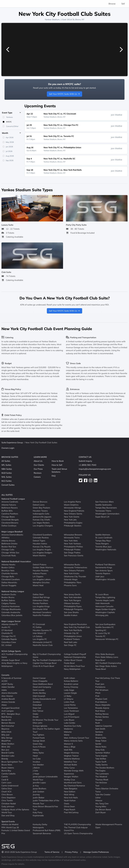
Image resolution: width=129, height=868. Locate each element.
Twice (98, 792)
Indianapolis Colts (41, 514)
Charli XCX (6, 792)
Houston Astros (40, 544)
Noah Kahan (70, 800)
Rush (98, 723)
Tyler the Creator (103, 795)
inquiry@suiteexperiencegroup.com (95, 469)
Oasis (67, 804)
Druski (36, 717)
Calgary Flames (9, 603)
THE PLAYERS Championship (77, 824)
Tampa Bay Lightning (105, 597)
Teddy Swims (101, 765)
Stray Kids (100, 750)
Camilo (5, 777)
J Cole (35, 771)
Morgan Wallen (71, 777)
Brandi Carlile (8, 753)
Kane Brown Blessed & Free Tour (45, 808)
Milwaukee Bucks (72, 565)
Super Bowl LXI (102, 517)
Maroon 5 (68, 744)
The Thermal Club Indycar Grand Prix (76, 829)
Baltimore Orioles (9, 544)
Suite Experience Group (12, 442)
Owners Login (8, 448)
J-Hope (36, 774)
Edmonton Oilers (40, 600)
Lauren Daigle (70, 693)
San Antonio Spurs (104, 571)
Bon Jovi (5, 750)
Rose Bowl (100, 660)
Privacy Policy (72, 852)
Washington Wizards (105, 579)
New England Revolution (75, 624)
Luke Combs (70, 723)
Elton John (38, 723)
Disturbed (37, 705)
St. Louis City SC (103, 633)
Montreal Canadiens (42, 612)
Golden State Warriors (43, 567)
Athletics (5, 538)
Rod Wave (100, 711)
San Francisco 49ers (104, 502)
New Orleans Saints (73, 514)
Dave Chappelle (40, 681)
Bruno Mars (7, 765)
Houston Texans (40, 511)
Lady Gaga (69, 690)
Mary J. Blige (70, 747)
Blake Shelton (8, 744)
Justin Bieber (39, 798)
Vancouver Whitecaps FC (107, 639)
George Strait (39, 741)
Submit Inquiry (85, 461)
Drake (36, 714)
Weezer (99, 800)
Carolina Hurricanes (11, 606)
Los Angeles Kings (41, 606)
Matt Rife (68, 750)
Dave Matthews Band (43, 684)
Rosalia (99, 720)
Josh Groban (38, 792)
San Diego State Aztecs (106, 666)
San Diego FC (70, 645)
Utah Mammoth (103, 603)
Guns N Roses (39, 747)
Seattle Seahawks (104, 505)
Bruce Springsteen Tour (12, 762)
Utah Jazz (100, 576)
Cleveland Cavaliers (11, 579)
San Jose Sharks (71, 612)
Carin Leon (6, 783)
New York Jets (70, 520)
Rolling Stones (102, 714)
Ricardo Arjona (102, 708)
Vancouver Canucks (104, 606)
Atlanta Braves (8, 541)
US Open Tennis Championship (78, 833)
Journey (36, 795)
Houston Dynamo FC (42, 630)
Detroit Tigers (39, 541)
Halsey (36, 750)
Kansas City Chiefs (41, 520)
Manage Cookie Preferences (96, 852)
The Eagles (100, 771)
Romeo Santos (102, 717)
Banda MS (6, 720)
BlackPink (6, 741)
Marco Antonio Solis (73, 741)
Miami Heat (38, 585)
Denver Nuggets (9, 585)
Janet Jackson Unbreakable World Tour (45, 778)
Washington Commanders (107, 514)
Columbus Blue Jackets (12, 615)
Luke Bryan (69, 720)
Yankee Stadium (52, 19)
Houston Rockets (41, 571)
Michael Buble (70, 765)
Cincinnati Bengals (10, 520)
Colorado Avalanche (11, 612)
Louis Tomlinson (71, 711)
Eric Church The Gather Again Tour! (46, 730)
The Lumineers (102, 774)
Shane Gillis (101, 738)
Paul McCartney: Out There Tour (108, 680)
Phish (98, 693)
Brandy (5, 759)
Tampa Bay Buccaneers (106, 508)
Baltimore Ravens (10, 508)
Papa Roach (70, 810)
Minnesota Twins (72, 538)
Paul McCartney (71, 812)
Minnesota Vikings (72, 508)
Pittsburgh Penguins (73, 609)
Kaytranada (38, 815)
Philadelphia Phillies (73, 547)
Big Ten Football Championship (47, 660)
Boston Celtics (8, 567)
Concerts (5, 675)
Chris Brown (7, 795)
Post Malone (101, 702)
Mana (67, 735)
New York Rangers (72, 600)
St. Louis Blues (102, 594)
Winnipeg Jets (102, 615)
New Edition (70, 792)
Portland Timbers (72, 639)
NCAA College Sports (11, 651)
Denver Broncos (40, 502)
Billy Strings (7, 738)
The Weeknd (101, 777)
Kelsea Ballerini (71, 681)
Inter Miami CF (39, 633)
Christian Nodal (9, 804)
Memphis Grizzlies (41, 582)
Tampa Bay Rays (103, 541)
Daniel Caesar (39, 678)
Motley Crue (69, 780)
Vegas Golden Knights (105, 609)
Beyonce (5, 729)
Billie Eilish (6, 732)
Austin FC (6, 627)
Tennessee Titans (103, 511)
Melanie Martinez (72, 759)
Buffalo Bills (7, 511)
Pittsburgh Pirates (72, 550)
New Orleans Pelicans (74, 571)
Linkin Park (69, 702)
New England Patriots (74, 511)
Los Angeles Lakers (42, 579)
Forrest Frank (39, 738)
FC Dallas (37, 627)
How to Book (58, 461)
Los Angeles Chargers (43, 526)
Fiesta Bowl (69, 663)
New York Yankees (72, 544)
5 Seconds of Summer (11, 678)
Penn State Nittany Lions (107, 657)
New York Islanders (73, 597)
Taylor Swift (101, 762)
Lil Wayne (69, 699)
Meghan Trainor (71, 756)
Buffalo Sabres (8, 600)
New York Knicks (72, 573)
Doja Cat (37, 708)
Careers (37, 477)
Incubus (36, 762)
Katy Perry (38, 812)
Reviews (38, 473)
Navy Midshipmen (72, 669)
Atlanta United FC (10, 624)
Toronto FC (100, 636)
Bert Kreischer (8, 726)
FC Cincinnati (39, 624)
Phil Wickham (102, 690)
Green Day (38, 744)
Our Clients (39, 465)
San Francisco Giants (74, 555)
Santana (99, 732)
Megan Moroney (71, 753)
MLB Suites (7, 473)
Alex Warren (7, 696)
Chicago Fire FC (9, 636)
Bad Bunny (7, 717)
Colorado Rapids (9, 639)
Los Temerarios (71, 708)
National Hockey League (13, 591)
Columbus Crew (9, 642)
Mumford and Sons (73, 783)
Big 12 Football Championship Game (47, 656)
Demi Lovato (39, 690)
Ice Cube (37, 759)
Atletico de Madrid (10, 824)
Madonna (68, 729)
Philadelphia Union (73, 636)
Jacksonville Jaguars (42, 517)
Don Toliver (38, 711)
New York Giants (72, 517)
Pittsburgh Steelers (73, 526)
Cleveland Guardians (42, 535)
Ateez (4, 705)
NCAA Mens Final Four (74, 666)
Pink (97, 696)
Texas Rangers (102, 544)
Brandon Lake (8, 756)
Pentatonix (100, 687)
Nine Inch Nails (71, 798)
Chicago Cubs (8, 550)
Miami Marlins (39, 555)
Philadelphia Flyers (73, 606)
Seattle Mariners (103, 535)
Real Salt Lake (71, 642)
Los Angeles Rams (72, 502)
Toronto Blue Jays (103, 547)
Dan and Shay (8, 815)
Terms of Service (52, 852)
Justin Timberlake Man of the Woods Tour (46, 802)
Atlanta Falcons (9, 505)
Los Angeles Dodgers (42, 553)
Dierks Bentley (39, 693)
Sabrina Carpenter (104, 726)
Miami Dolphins (71, 505)
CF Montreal (7, 630)
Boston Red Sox (9, 547)
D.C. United (6, 645)
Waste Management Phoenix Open (109, 826)
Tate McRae (101, 759)
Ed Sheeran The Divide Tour (46, 720)
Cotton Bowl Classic (73, 660)
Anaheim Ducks (9, 594)
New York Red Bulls (73, 630)
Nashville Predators (42, 615)
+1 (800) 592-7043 (87, 465)
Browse (112, 4)
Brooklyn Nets (8, 571)
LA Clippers (38, 576)
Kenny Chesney (71, 687)
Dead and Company (42, 687)
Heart (35, 756)
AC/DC (5, 681)
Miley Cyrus (69, 768)
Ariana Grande (8, 702)
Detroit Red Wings (41, 597)
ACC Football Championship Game (15, 656)
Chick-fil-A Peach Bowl (43, 666)
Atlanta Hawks (8, 565)
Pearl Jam (100, 684)
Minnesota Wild (40, 609)
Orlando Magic (71, 579)
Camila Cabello (8, 774)
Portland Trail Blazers (105, 565)
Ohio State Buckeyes (105, 654)
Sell (123, 4)
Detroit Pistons (40, 565)
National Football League (13, 499)
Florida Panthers (40, 603)
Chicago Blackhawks (11, 609)
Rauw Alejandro (103, 705)
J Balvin (36, 768)
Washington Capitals (105, 612)
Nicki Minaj (69, 795)
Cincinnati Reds (9, 555)
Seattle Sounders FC (105, 627)
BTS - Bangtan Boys (11, 714)
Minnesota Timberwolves (76, 567)
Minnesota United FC (42, 642)
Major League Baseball (12, 532)
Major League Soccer (11, 621)
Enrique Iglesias (40, 726)
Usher (98, 798)
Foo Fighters (38, 735)
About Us (38, 461)
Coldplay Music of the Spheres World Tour (15, 811)
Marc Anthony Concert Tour (77, 738)
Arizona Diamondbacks (12, 535)
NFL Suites (6, 465)
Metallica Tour (70, 762)
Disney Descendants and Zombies (44, 700)
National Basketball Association (16, 561)
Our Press (38, 469)
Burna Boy (6, 771)
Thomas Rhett (102, 780)
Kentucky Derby (40, 824)
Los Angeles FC (40, 639)
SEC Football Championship (108, 663)
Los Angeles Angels (42, 550)
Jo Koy (36, 786)
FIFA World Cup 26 (10, 827)
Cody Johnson (8, 806)
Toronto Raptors (103, 573)
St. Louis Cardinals (104, 538)
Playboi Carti (101, 699)
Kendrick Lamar (71, 684)
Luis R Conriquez (72, 717)
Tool (97, 786)
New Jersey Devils (72, 594)
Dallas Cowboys (9, 526)
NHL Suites (7, 477)
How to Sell (57, 465)
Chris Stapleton (8, 798)
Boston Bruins (8, 597)
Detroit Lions (39, 505)
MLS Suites (7, 481)
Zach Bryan (101, 812)
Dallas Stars (38, 594)
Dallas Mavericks (9, 582)
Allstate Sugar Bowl (11, 660)
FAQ (54, 476)
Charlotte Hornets (10, 573)
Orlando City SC (71, 633)
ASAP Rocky (7, 684)
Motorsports (38, 827)
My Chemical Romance (74, 786)
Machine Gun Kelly (73, 726)
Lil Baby (68, 696)
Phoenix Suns (70, 585)
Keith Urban (69, 678)
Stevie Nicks (101, 747)
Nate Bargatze (71, 789)
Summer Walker (103, 753)
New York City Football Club (77, 627)
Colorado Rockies (41, 538)
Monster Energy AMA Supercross (74, 772)
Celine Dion (7, 789)
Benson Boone (8, 723)
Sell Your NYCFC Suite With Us (64, 94)
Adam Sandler (8, 687)
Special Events (8, 821)
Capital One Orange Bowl (45, 663)
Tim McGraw (101, 783)
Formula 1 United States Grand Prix (16, 832)
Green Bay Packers (41, 508)
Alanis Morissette (9, 693)
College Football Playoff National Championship (75, 656)
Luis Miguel (69, 714)
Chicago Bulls (8, 576)
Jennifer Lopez (39, 783)
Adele (4, 690)
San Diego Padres (72, 553)
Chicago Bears (8, 517)
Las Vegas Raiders (41, 523)
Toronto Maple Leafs (105, 600)
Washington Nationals (106, 550)
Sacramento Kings (104, 567)
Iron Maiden (38, 765)
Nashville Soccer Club (43, 645)
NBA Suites (7, 469)
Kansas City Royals (42, 547)
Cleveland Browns (10, 523)
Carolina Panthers (10, 514)
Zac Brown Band (103, 810)
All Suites (6, 461)
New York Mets (71, 541)
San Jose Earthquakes (105, 624)
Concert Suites (8, 485)
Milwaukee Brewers (73, 535)
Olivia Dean (69, 806)
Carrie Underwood (10, 786)
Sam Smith (100, 729)
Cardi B (5, 780)
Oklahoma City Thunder (75, 576)
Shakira (99, 735)
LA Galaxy (38, 636)
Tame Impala (101, 756)
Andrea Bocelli (8, 699)
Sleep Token (101, 741)
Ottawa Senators (72, 603)
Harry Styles (38, 753)
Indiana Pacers (40, 573)
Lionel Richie (70, 705)
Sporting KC (101, 630)
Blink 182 (6, 747)
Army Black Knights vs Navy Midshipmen (14, 665)
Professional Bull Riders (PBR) (47, 830)
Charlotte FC (7, 633)
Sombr (98, 744)
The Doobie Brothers (105, 768)
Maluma (68, 732)
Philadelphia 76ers (73, 582)
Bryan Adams (8, 768)
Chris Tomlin (7, 800)
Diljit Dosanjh (39, 696)
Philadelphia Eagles (73, 523)
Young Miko (101, 806)
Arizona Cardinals (10, 502)
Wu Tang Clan (102, 804)
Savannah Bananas (42, 833)
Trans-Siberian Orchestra (107, 789)
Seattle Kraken (71, 615)
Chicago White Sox (10, 553)
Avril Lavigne (7, 711)
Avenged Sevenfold (10, 708)
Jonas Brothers (39, 789)
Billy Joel (5, 735)
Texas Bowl (101, 669)
